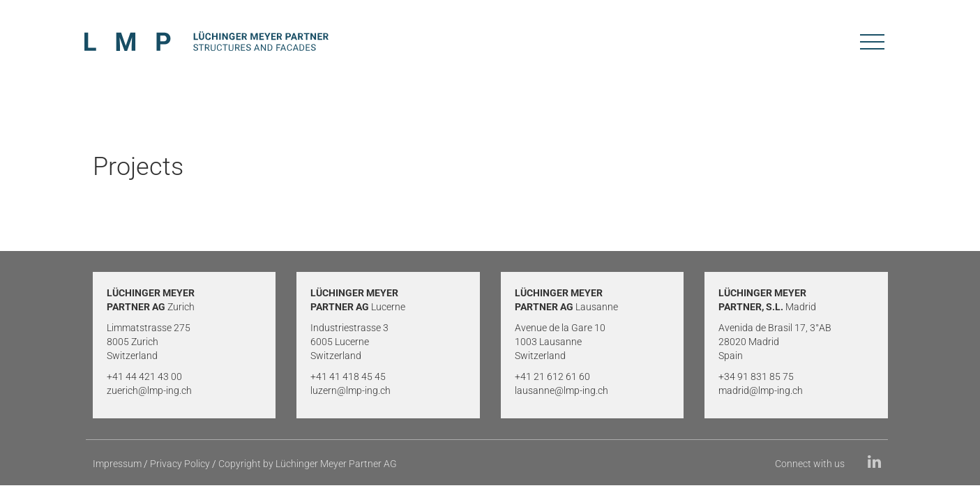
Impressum (117, 464)
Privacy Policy (180, 464)
